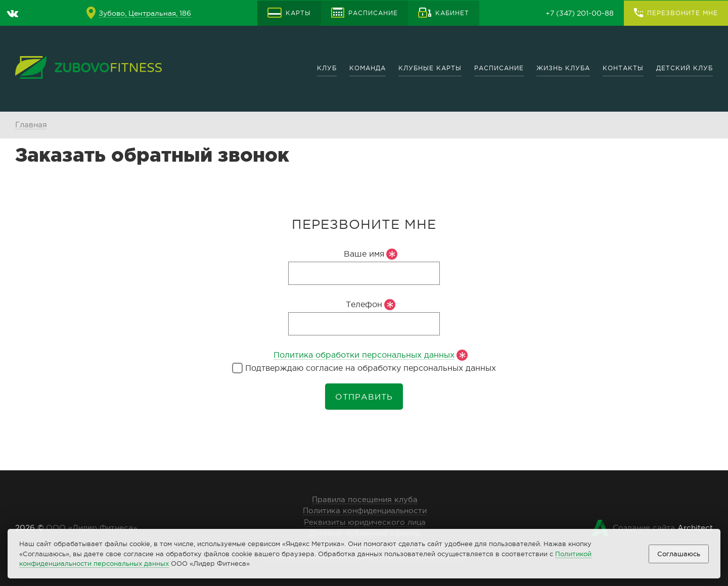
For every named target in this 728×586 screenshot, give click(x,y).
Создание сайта (644, 528)
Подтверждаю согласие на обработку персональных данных (364, 368)
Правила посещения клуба (365, 499)
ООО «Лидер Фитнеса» (92, 528)
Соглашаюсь (679, 554)
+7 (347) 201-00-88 (580, 13)
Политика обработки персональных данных (364, 355)
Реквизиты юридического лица (365, 522)
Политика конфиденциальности (365, 510)
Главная (31, 125)
